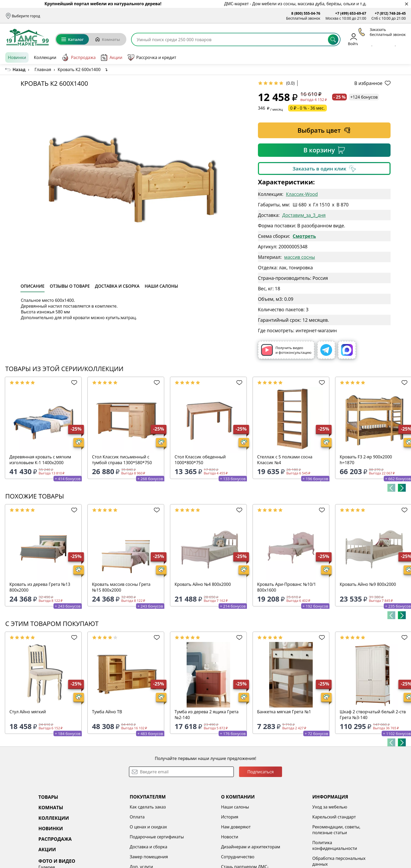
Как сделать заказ (117, 807)
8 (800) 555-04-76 (306, 13)
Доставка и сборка (61, 16)
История (184, 817)
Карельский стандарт (273, 817)
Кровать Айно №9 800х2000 (368, 584)
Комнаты (107, 39)
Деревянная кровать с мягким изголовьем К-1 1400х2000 (40, 460)
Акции (112, 58)
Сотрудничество (192, 857)
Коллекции (45, 57)
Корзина (398, 39)
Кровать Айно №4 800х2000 (203, 584)
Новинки (17, 57)
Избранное (375, 39)
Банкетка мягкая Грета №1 (284, 712)
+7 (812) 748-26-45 (390, 13)
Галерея (336, 807)
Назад (19, 69)
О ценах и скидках (118, 827)
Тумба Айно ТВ (107, 712)
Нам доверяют (190, 827)
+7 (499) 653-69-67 (351, 13)
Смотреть (304, 236)
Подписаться (261, 772)
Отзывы (146, 16)
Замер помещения (118, 857)
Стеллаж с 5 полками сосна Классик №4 (285, 460)
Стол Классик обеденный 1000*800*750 (200, 460)
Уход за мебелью (269, 807)
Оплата (89, 16)
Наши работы (341, 837)
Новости (184, 837)
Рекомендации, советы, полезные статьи (275, 830)
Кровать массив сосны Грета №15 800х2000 (121, 587)
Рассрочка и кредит (117, 16)
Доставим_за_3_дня (304, 215)
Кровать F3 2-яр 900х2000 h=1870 (366, 460)
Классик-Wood (302, 194)
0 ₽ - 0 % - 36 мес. (307, 108)
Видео (334, 827)
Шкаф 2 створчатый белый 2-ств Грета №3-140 (373, 715)
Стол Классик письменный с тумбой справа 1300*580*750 (122, 460)
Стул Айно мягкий (28, 712)
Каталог (72, 39)
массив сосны (299, 257)
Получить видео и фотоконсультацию (286, 350)
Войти (353, 39)
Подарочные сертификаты (126, 837)
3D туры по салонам (348, 817)
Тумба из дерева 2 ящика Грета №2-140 (207, 715)
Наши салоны (171, 16)
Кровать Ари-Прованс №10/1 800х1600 (286, 587)
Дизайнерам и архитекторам (205, 847)
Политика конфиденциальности (274, 845)
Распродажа (79, 57)
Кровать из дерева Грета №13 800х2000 (40, 587)
